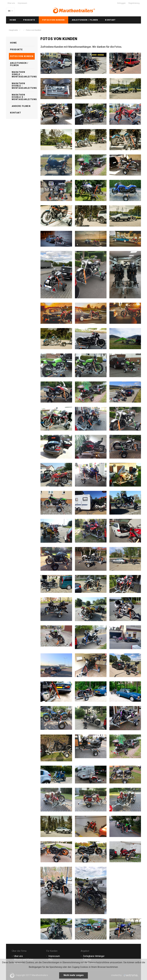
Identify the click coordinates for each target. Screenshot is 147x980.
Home (13, 20)
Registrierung (134, 3)
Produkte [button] (29, 20)
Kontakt (110, 20)
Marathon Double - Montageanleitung (23, 86)
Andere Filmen (21, 106)
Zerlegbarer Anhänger (94, 956)
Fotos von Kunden (54, 20)
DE (11, 11)
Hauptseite (14, 30)
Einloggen (121, 3)
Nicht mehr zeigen (74, 975)
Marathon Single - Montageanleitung (23, 74)
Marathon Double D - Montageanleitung (23, 97)
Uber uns (18, 956)
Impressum (22, 3)
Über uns (11, 3)
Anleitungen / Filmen (85, 20)
